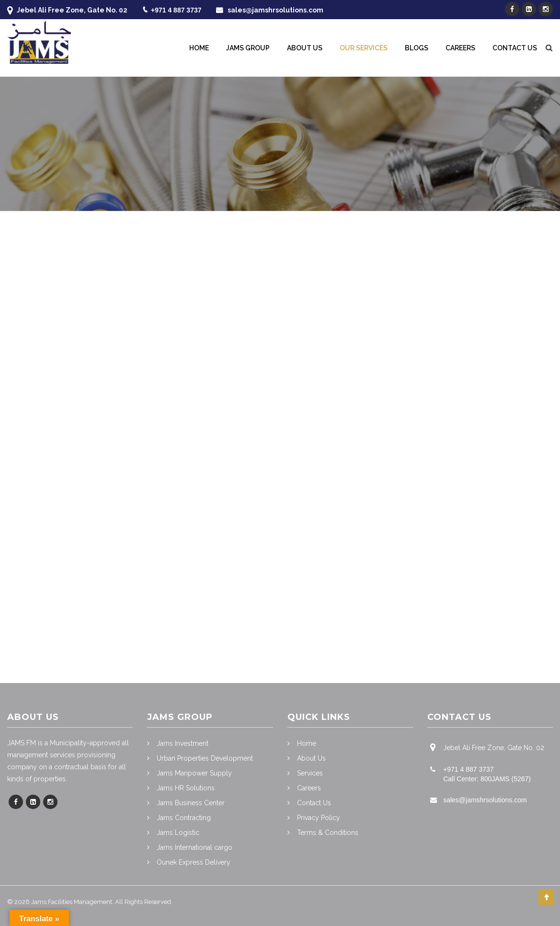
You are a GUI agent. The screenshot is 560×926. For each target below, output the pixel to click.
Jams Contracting (184, 818)
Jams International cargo (194, 847)
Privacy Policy (319, 818)
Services (310, 773)
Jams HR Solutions (186, 788)
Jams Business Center (191, 803)
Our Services (364, 48)
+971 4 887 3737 (176, 10)
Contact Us (515, 48)
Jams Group (248, 48)
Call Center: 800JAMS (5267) (487, 779)
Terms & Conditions (328, 833)
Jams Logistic (178, 833)
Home (199, 48)
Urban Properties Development (205, 758)
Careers (460, 48)
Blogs (417, 48)
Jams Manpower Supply (194, 773)
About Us (305, 48)
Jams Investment (183, 743)
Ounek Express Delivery (194, 862)
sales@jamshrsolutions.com (275, 10)
